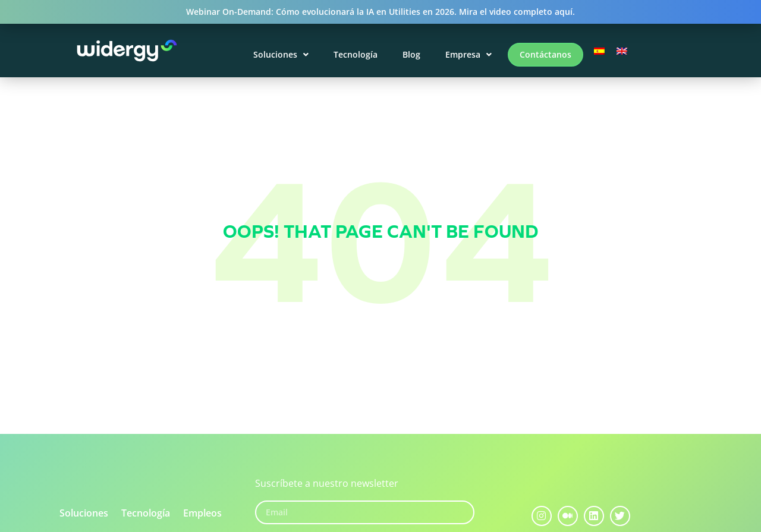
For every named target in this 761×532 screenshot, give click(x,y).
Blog (411, 54)
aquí (564, 12)
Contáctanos (545, 54)
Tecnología (356, 54)
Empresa (468, 54)
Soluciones (281, 54)
